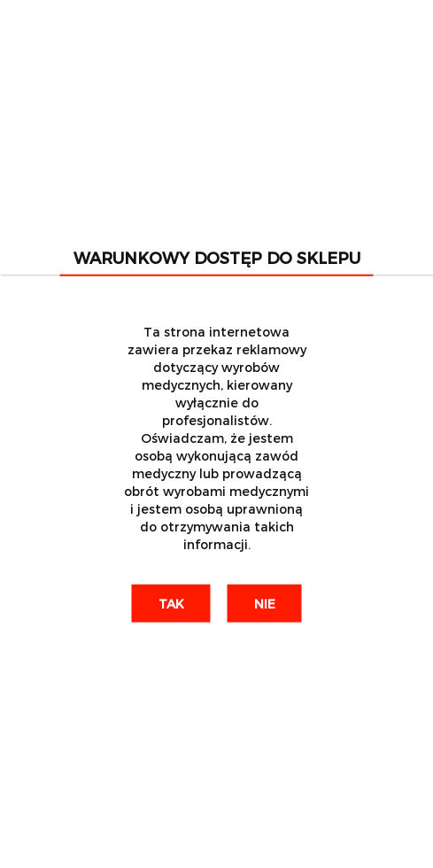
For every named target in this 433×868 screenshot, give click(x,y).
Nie (265, 603)
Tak (171, 603)
